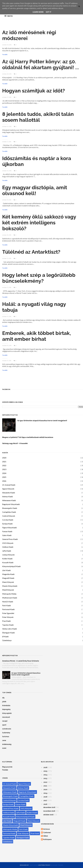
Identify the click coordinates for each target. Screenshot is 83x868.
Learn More (38, 12)
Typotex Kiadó (8, 625)
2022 (4, 465)
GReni (46, 836)
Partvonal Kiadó (8, 609)
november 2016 (49, 811)
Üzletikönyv (7, 640)
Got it (48, 12)
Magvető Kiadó (8, 578)
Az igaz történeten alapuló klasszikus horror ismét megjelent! (26, 674)
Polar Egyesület (8, 613)
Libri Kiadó (6, 570)
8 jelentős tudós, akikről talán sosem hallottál (38, 117)
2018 (45, 797)
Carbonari (47, 833)
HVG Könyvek (8, 543)
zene (4, 740)
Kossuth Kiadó (8, 562)
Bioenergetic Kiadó (10, 508)
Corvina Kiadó (8, 520)
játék (4, 702)
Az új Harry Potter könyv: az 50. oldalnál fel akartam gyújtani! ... (41, 65)
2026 (4, 481)
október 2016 (48, 815)
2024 (4, 473)
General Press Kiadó (10, 539)
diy (3, 698)
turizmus (6, 737)
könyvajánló (7, 713)
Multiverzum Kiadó (10, 598)
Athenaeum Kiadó (9, 500)
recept (5, 721)
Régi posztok (7, 767)
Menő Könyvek (8, 590)
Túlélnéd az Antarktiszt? (31, 252)
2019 (45, 793)
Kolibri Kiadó (7, 559)
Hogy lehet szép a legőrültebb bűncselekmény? (39, 278)
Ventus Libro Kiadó (10, 629)
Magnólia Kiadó (8, 574)
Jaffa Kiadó (7, 551)
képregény (6, 709)
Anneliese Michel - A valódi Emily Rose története (21, 661)
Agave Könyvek (8, 489)
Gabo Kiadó (7, 535)
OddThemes (34, 865)
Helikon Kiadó (8, 547)
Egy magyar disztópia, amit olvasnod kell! (35, 190)
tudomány (6, 733)
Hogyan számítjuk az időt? (34, 91)
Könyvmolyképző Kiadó (11, 566)
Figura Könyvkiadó (9, 528)
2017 (45, 800)
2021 (4, 462)
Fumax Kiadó (7, 531)
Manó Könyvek (8, 582)
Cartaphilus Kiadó (9, 512)
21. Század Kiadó (9, 485)
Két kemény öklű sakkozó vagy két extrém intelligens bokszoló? (39, 223)
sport (4, 725)
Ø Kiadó (5, 636)
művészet (6, 717)
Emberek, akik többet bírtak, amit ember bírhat (37, 336)
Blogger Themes (57, 865)
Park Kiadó (7, 605)
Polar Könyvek (8, 617)
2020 (4, 458)
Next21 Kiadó (8, 602)
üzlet (4, 748)
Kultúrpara (47, 839)
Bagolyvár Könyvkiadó (11, 504)
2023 (4, 469)
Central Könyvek (9, 516)
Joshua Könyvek (8, 555)
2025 (4, 477)
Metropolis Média (9, 594)
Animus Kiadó (8, 496)
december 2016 (49, 807)
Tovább (5, 55)
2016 (45, 804)
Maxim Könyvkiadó (10, 586)
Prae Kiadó (6, 621)
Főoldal (5, 770)
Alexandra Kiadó (9, 493)
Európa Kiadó (7, 524)
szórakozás (7, 729)
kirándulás (6, 705)
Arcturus (47, 829)
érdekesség (7, 744)
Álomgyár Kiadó (8, 633)
